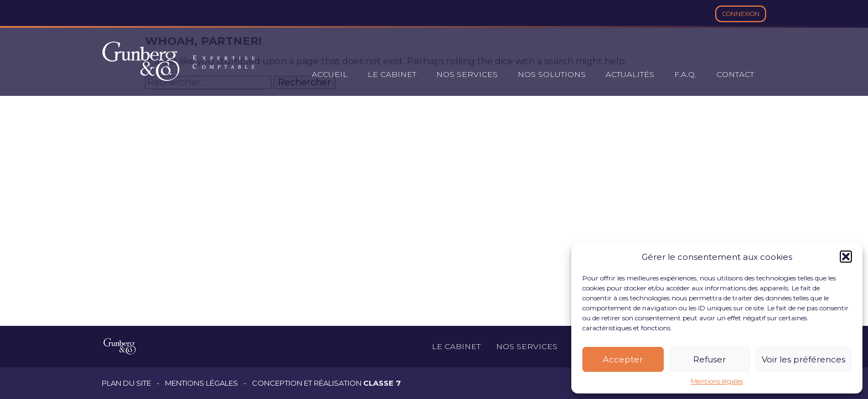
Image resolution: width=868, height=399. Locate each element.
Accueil (330, 74)
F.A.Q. (685, 74)
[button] (846, 257)
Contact (735, 74)
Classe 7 (382, 383)
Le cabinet (392, 74)
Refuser (709, 359)
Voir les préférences (804, 359)
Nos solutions (552, 74)
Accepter (623, 359)
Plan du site (126, 383)
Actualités (630, 74)
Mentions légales (717, 381)
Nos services (467, 74)
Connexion (741, 14)
